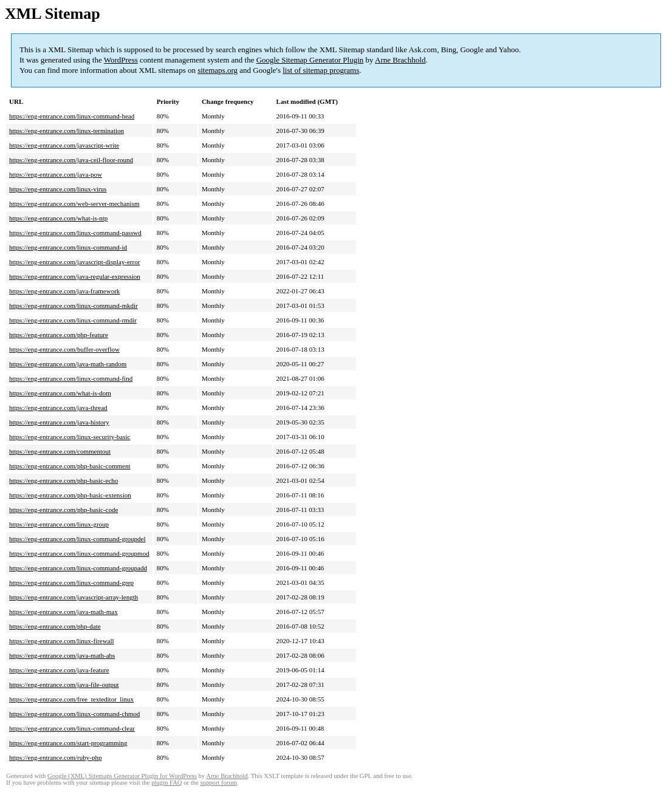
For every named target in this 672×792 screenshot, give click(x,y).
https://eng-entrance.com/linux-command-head (72, 116)
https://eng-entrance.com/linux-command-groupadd (78, 568)
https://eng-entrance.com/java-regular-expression (75, 276)
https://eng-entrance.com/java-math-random (68, 364)
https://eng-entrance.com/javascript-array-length (74, 597)
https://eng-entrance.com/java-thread (58, 408)
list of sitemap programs (321, 70)
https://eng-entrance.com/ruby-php (55, 757)
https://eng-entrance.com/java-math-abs (62, 655)
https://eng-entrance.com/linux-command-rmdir (73, 320)
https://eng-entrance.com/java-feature (59, 670)
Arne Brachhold (400, 60)
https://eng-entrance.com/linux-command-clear (72, 728)
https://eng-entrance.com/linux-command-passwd (75, 233)
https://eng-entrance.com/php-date (55, 626)
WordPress (121, 60)
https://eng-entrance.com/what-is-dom (60, 393)
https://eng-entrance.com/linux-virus (58, 189)
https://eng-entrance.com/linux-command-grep (71, 582)
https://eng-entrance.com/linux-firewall (62, 641)
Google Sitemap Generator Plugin (310, 60)
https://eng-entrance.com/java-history (59, 422)
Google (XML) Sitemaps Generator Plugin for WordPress (122, 776)
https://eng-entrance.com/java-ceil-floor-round (71, 160)
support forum (218, 783)
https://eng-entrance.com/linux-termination (67, 131)
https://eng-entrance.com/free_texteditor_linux (71, 699)
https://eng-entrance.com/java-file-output (64, 684)
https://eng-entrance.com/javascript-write (64, 145)
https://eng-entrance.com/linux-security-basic (70, 437)
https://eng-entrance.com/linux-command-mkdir (74, 306)
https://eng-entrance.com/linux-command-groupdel (77, 539)
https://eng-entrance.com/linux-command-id (68, 247)
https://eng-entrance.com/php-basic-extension (70, 495)
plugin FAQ (166, 783)
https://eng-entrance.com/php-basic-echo (63, 480)
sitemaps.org (218, 70)
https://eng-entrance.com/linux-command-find (71, 378)
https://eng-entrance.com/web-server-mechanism (74, 203)
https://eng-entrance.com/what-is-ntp (58, 218)
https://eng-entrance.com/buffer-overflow (64, 349)
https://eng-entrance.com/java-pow (56, 174)
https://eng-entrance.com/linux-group (59, 524)
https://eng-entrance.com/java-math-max (63, 612)
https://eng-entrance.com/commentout (60, 451)
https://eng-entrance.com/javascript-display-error (74, 262)
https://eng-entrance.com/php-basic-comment (70, 466)
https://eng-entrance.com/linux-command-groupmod (79, 553)
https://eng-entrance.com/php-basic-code (63, 510)
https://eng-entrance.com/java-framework (64, 291)
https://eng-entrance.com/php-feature (59, 335)
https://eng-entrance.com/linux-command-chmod (74, 714)
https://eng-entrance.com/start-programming (68, 743)
